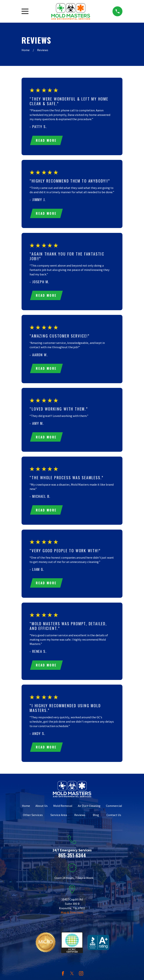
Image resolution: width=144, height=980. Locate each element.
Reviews (80, 817)
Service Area (59, 817)
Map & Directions (72, 915)
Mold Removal (63, 808)
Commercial (114, 808)
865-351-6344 (72, 857)
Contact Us (114, 817)
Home (26, 808)
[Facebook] (63, 976)
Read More (46, 140)
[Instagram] (81, 976)
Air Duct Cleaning (89, 808)
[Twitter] (72, 976)
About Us (42, 808)
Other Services (33, 817)
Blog (96, 817)
